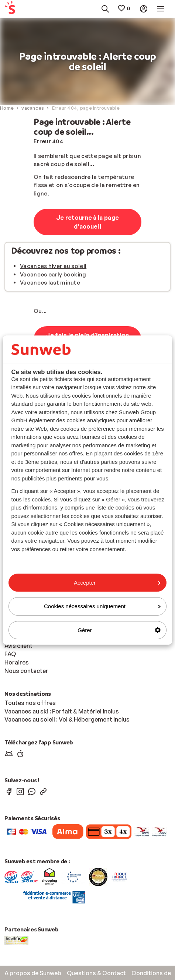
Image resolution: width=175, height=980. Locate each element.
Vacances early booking (53, 274)
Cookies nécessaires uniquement (102, 606)
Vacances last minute (50, 283)
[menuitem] (15, 9)
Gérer (119, 630)
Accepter (117, 583)
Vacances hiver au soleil (53, 266)
